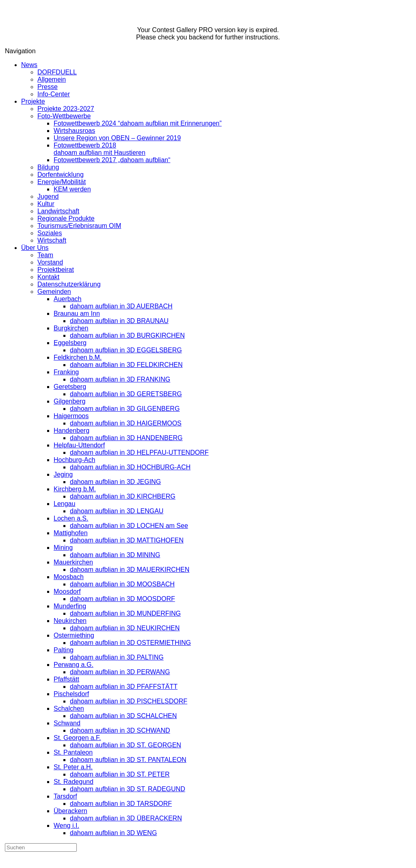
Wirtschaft (52, 240)
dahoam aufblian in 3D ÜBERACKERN (126, 818)
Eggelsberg (70, 343)
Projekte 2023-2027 (66, 109)
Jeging (63, 474)
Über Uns (35, 248)
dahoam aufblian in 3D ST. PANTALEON (128, 760)
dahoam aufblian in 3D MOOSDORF (122, 599)
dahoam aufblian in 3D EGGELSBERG (126, 350)
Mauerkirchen (73, 562)
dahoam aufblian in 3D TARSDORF (121, 804)
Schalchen (69, 709)
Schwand (67, 723)
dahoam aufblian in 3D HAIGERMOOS (126, 423)
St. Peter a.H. (73, 767)
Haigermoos (71, 416)
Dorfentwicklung (61, 175)
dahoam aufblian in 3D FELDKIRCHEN (126, 365)
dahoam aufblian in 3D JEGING (115, 482)
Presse (48, 87)
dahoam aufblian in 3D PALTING (117, 657)
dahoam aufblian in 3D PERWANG (120, 672)
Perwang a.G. (74, 665)
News (29, 65)
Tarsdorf (65, 796)
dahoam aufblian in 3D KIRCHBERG (123, 496)
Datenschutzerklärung (69, 284)
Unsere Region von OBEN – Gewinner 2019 (117, 138)
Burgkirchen (71, 328)
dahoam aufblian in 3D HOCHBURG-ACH (130, 467)
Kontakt (48, 277)
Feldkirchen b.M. (78, 357)
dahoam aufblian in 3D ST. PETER (120, 774)
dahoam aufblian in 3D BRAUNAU (119, 321)
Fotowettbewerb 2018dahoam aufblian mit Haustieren (100, 149)
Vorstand (50, 262)
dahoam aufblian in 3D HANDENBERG (126, 438)
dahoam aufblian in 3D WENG (113, 833)
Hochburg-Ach (74, 460)
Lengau (64, 504)
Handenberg (71, 431)
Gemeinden (54, 292)
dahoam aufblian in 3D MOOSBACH (122, 584)
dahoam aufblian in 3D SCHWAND (120, 730)
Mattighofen (71, 533)
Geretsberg (70, 387)
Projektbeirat (56, 270)
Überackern (70, 811)
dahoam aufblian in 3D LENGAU (117, 511)
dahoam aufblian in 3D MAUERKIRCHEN (130, 570)
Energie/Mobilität (62, 182)
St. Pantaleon (73, 752)
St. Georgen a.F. (77, 738)
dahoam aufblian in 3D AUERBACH (121, 306)
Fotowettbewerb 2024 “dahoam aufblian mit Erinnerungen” (138, 123)
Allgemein (52, 79)
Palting (64, 650)
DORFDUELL (57, 72)
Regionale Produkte (66, 218)
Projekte (33, 101)
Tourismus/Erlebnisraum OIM (79, 226)
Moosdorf (67, 591)
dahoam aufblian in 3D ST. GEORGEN (126, 745)
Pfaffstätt (66, 679)
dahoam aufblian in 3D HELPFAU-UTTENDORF (139, 452)
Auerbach (68, 299)
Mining (63, 548)
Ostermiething (74, 635)
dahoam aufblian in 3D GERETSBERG (126, 394)
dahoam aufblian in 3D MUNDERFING (125, 613)
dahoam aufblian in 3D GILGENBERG (125, 409)
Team (45, 255)
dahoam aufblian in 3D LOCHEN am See (129, 526)
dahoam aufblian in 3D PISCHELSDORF (129, 701)
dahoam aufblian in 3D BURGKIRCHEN (127, 335)
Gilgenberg (69, 401)
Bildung (48, 167)
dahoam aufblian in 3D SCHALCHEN (123, 716)
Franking (66, 372)
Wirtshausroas (74, 131)
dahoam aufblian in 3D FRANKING (120, 379)
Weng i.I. (66, 826)
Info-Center (54, 94)
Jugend (48, 196)
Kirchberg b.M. (75, 489)
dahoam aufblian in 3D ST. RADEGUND (128, 789)
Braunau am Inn (77, 314)
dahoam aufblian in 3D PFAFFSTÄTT (124, 687)
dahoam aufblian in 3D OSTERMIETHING (130, 643)
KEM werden (72, 189)
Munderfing (70, 606)
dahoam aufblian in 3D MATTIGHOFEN (127, 540)
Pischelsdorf (71, 694)
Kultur (46, 204)
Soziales (50, 233)
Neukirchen (70, 621)
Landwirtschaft (58, 211)
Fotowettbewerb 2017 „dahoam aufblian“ (112, 160)
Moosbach (69, 577)
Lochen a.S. (71, 518)
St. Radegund (74, 782)
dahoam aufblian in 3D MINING (115, 555)
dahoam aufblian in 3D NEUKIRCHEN (125, 628)
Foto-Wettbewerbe (64, 116)
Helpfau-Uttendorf (79, 445)
